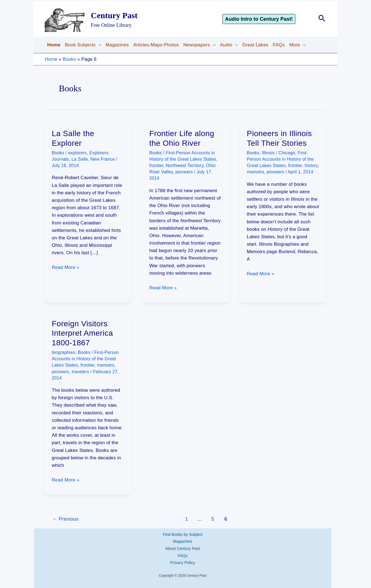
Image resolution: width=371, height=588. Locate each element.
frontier (156, 165)
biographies (64, 352)
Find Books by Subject (183, 534)
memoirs (255, 172)
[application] (98, 45)
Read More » (66, 267)
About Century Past (183, 547)
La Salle (80, 159)
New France (103, 159)
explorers (78, 153)
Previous (65, 518)
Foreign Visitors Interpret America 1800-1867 (83, 333)
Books (70, 59)
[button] (267, 19)
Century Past (114, 15)
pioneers (184, 172)
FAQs (183, 553)
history (311, 165)
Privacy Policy (183, 560)
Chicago (287, 153)
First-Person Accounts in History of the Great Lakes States (280, 159)
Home (51, 59)
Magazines (183, 540)
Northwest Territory (185, 165)
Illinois (268, 153)
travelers (80, 371)
